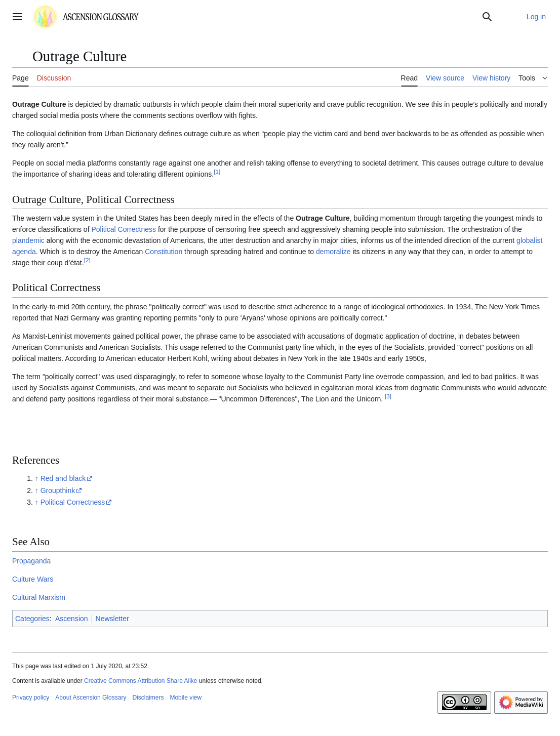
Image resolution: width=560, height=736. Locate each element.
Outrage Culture (39, 104)
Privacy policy (31, 698)
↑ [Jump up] (37, 478)
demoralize (333, 252)
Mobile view (186, 698)
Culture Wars (33, 579)
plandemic (28, 240)
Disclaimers (148, 698)
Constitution (164, 252)
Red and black (63, 478)
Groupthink (58, 490)
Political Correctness (124, 229)
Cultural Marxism (39, 597)
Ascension (72, 619)
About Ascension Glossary (91, 698)
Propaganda (31, 561)
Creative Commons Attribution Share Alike (141, 681)
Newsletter (112, 619)
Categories (32, 619)
